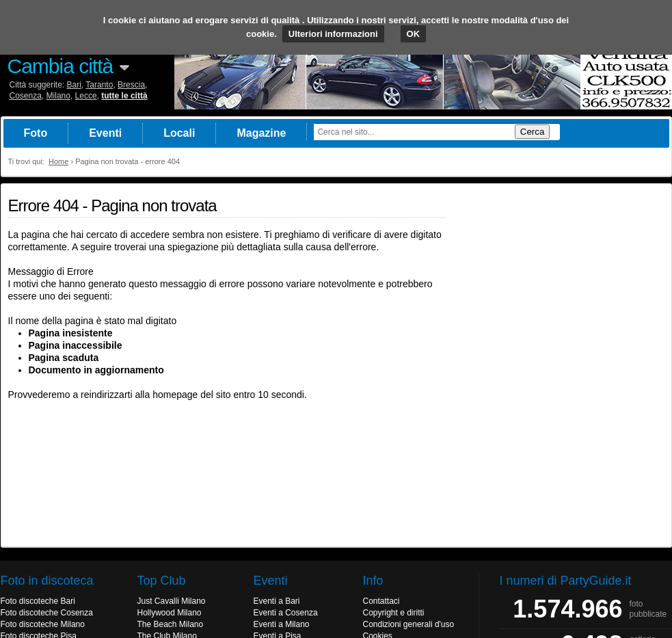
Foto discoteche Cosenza (47, 613)
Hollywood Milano (170, 613)
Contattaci (381, 601)
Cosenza (26, 96)
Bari (74, 85)
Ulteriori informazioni (333, 34)
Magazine (261, 133)
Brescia (131, 85)
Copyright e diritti (394, 613)
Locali (179, 133)
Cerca (533, 132)
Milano (58, 96)
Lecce (86, 96)
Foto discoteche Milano (43, 624)
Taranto (99, 85)
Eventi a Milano (282, 624)
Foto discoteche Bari (38, 601)
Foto (36, 133)
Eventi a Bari (277, 601)
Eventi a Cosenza (286, 613)
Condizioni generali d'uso (409, 624)
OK (414, 34)
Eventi (105, 133)
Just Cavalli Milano (172, 601)
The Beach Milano (171, 624)
